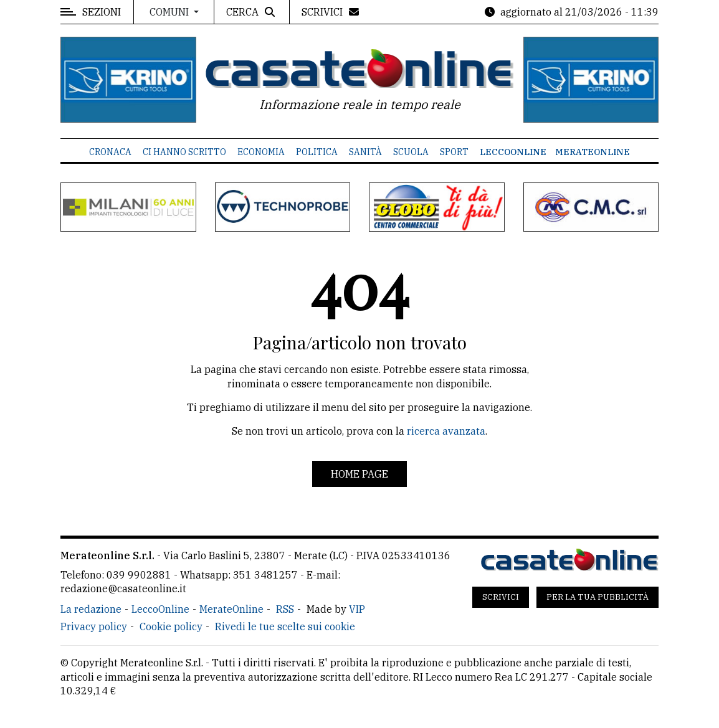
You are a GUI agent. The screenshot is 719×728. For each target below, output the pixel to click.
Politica (317, 152)
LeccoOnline (513, 152)
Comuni (170, 12)
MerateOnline (593, 152)
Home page (359, 474)
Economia (261, 152)
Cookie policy (171, 626)
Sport (454, 152)
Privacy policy (94, 626)
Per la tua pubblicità (598, 597)
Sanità (365, 152)
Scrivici (501, 597)
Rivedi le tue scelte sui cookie (285, 626)
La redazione (91, 609)
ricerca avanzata (446, 431)
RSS (285, 609)
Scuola (411, 152)
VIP (357, 609)
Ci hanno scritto (184, 152)
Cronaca (110, 152)
